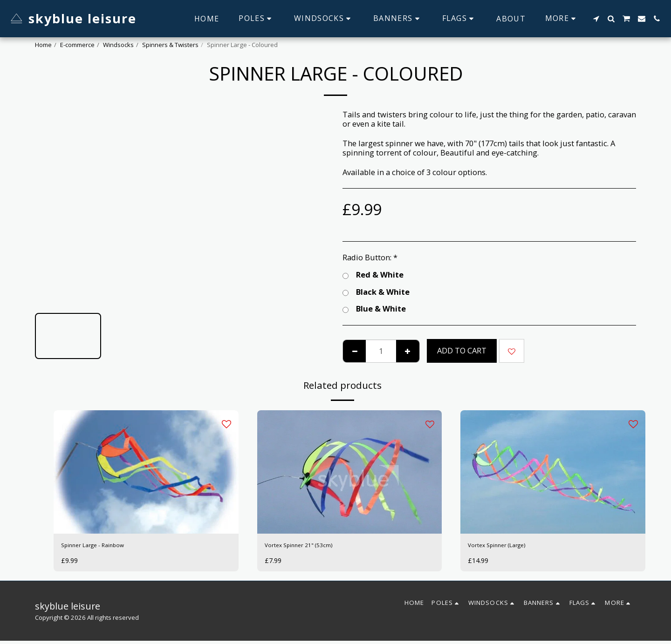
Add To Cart (462, 350)
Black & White (376, 292)
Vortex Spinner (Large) (508, 546)
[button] (596, 19)
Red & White (373, 275)
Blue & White (374, 309)
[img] (146, 472)
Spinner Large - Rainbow (105, 546)
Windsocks (118, 45)
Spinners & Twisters (170, 45)
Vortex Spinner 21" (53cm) (311, 546)
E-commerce (77, 45)
